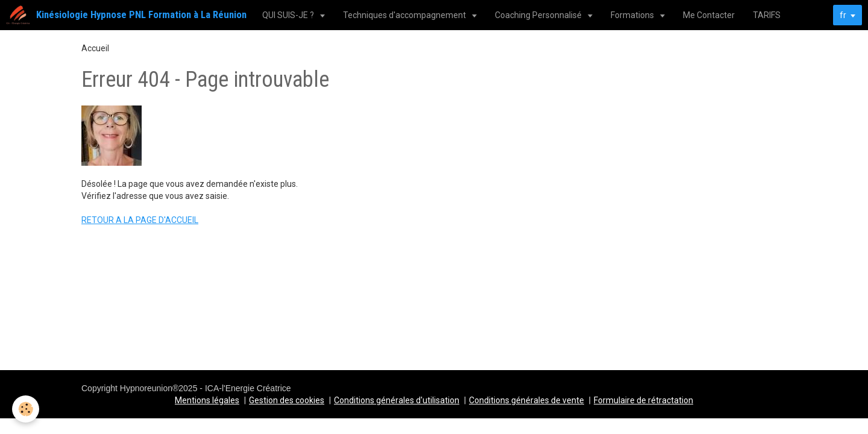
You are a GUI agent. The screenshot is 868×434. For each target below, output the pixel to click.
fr (843, 15)
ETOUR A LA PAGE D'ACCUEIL (143, 220)
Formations (633, 15)
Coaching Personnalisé (539, 15)
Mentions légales (207, 400)
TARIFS (767, 15)
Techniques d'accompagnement (405, 15)
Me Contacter (709, 15)
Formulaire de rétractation (643, 400)
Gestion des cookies (287, 400)
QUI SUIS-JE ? (289, 15)
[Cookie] (26, 409)
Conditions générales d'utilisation (397, 400)
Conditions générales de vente (527, 400)
